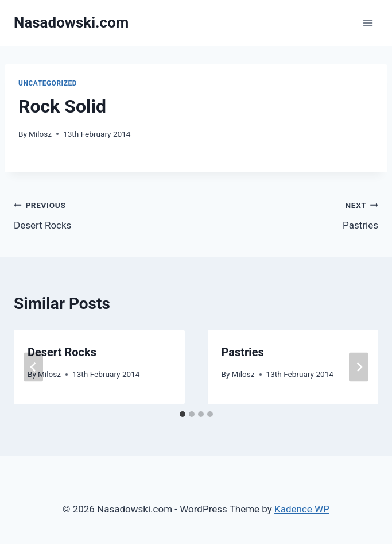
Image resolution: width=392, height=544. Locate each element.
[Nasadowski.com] (71, 23)
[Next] (359, 367)
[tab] (183, 414)
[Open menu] (368, 23)
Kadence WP (302, 509)
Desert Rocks (100, 214)
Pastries (292, 214)
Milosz (40, 134)
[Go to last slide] (33, 367)
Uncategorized (48, 83)
